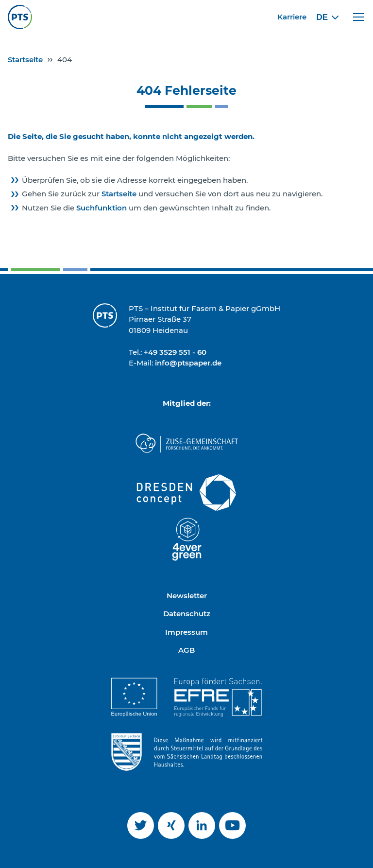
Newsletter (187, 596)
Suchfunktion (102, 208)
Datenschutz (187, 614)
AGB (186, 650)
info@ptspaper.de (188, 363)
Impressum (186, 632)
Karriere (292, 17)
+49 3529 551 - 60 (175, 352)
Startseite (25, 60)
